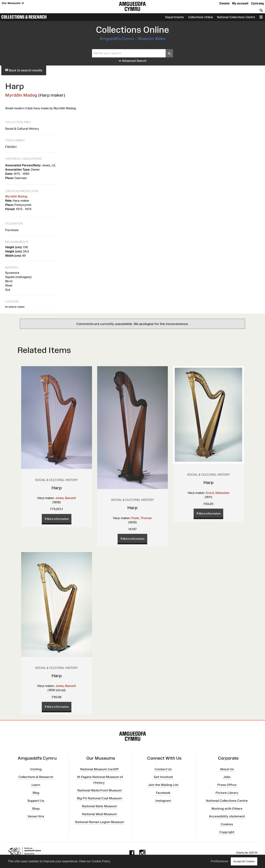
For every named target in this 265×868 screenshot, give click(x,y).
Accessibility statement (227, 816)
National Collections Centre (236, 17)
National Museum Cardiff (99, 769)
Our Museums (13, 3)
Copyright (227, 832)
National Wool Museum (99, 814)
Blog (36, 793)
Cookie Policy (101, 861)
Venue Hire (36, 816)
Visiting (36, 769)
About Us (227, 769)
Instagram (163, 801)
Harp (57, 488)
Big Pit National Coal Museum (99, 798)
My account (240, 3)
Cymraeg (257, 3)
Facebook (163, 793)
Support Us (36, 801)
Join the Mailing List (163, 785)
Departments (175, 17)
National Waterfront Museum (99, 790)
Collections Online (200, 17)
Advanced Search (133, 61)
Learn (36, 785)
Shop (36, 808)
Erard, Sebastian (218, 493)
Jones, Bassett (66, 498)
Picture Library (227, 793)
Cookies (227, 824)
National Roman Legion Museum (100, 822)
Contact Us (163, 769)
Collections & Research (24, 17)
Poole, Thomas (142, 518)
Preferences (219, 861)
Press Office (227, 785)
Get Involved (163, 777)
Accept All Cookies (244, 861)
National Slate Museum (99, 806)
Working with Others (227, 808)
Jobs (227, 777)
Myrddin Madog (21, 95)
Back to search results (24, 70)
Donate (224, 3)
